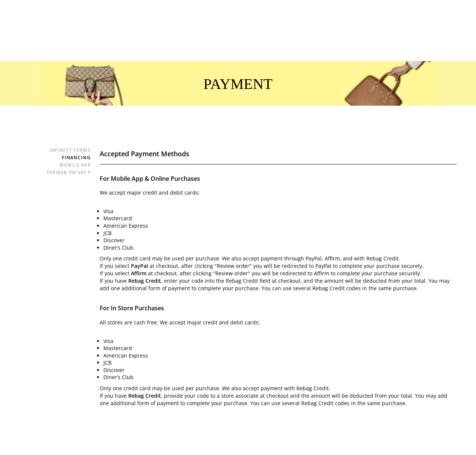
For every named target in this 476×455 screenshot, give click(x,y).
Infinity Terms (70, 150)
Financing (76, 158)
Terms (69, 172)
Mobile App (75, 165)
